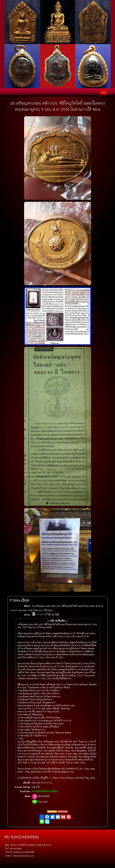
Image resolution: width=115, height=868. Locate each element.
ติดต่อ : (28, 796)
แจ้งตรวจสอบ (52, 812)
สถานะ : (28, 615)
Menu (103, 92)
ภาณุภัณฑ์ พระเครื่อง (45, 791)
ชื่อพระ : (28, 606)
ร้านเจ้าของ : (26, 792)
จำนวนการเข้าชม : (23, 787)
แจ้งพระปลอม (63, 812)
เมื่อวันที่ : (27, 783)
